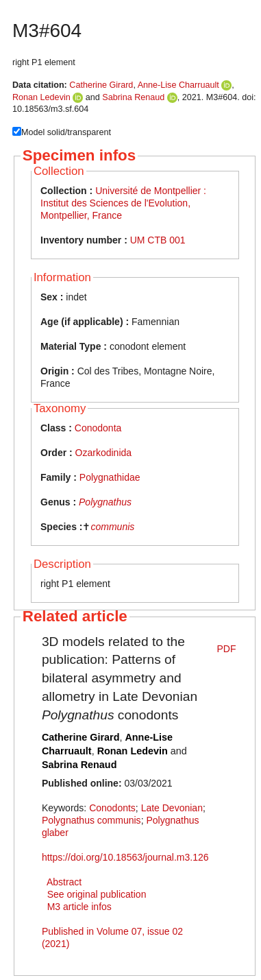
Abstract (64, 882)
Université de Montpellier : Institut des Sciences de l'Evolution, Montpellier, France (123, 203)
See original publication (97, 894)
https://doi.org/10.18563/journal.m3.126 (125, 857)
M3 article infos (79, 907)
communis (112, 527)
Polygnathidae (110, 477)
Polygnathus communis (91, 820)
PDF (227, 649)
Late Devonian (172, 808)
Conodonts (112, 808)
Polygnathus (105, 502)
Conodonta (98, 428)
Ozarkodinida (104, 453)
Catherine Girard (101, 85)
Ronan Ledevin (41, 97)
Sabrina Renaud (133, 97)
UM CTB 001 (158, 240)
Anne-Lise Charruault (178, 85)
